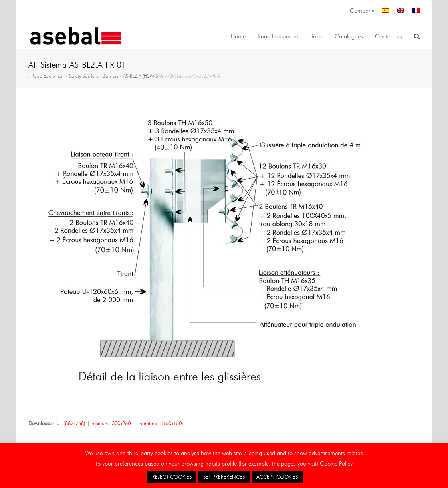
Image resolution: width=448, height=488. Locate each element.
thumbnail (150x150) (161, 423)
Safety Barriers (84, 76)
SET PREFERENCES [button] (224, 477)
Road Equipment (48, 76)
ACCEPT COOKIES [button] (277, 477)
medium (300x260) (112, 423)
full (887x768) (70, 423)
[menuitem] (386, 11)
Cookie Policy (336, 464)
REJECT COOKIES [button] (172, 477)
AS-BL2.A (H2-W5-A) (143, 76)
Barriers (111, 76)
